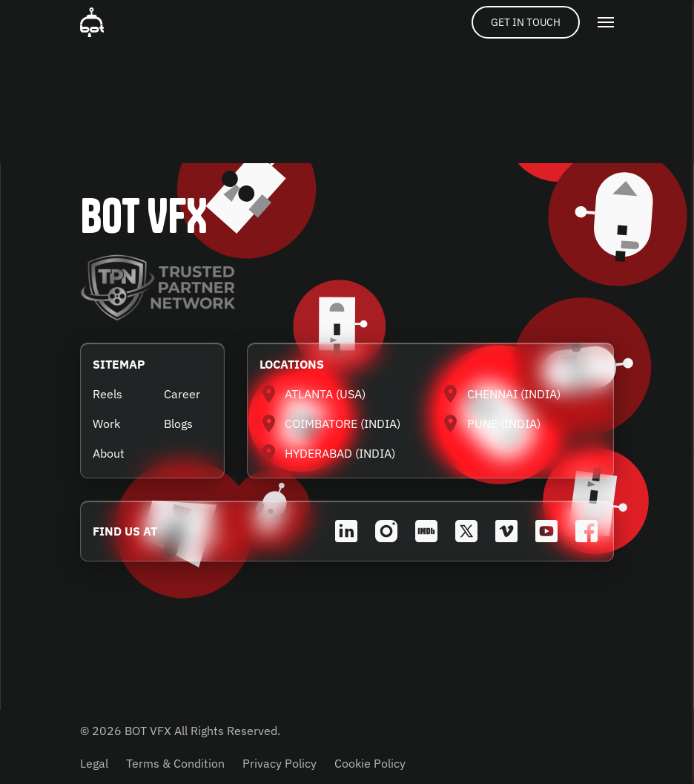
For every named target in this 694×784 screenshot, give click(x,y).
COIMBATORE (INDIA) (343, 424)
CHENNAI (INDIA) (514, 394)
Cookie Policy (370, 763)
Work (106, 424)
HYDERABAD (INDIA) (340, 453)
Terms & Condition (175, 763)
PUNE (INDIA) (504, 424)
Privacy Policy (280, 763)
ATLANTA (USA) (325, 394)
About (109, 453)
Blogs (178, 424)
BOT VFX (143, 216)
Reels (108, 394)
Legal (94, 763)
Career (182, 394)
